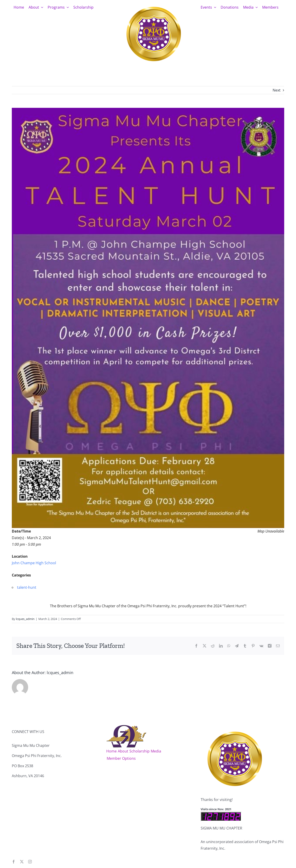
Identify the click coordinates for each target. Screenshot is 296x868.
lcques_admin (25, 619)
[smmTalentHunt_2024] (148, 318)
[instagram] (30, 862)
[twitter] (22, 862)
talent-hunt (27, 587)
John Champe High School (34, 563)
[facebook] (14, 862)
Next (277, 90)
